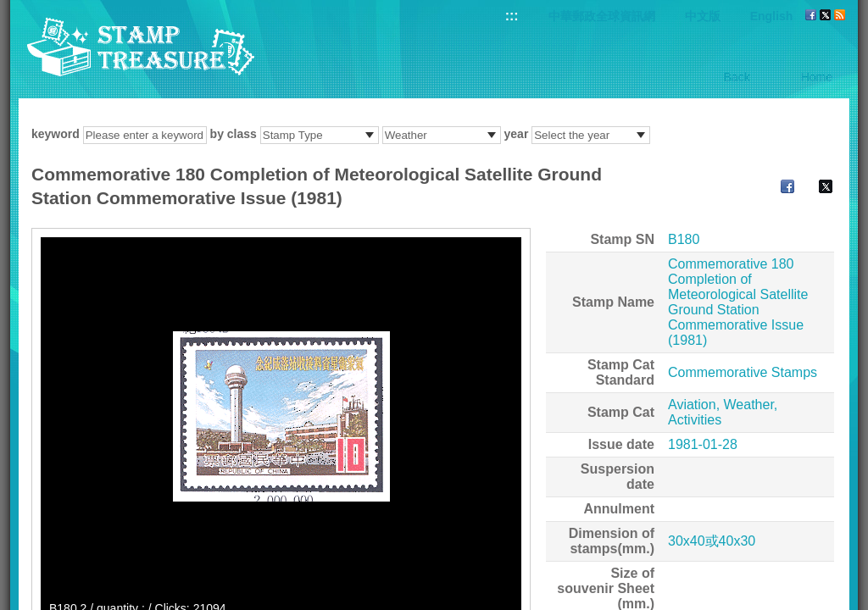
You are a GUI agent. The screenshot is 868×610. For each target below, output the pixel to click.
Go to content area (9, 9)
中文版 (703, 16)
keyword (56, 134)
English (772, 16)
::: (512, 16)
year (517, 134)
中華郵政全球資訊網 (602, 16)
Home (817, 77)
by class (234, 134)
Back (737, 77)
